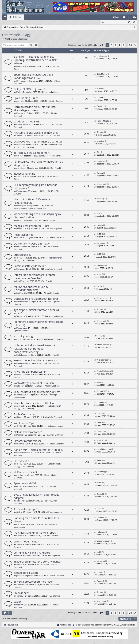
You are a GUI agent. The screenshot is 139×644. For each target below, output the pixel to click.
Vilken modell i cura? (26, 542)
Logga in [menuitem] (130, 18)
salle (18, 386)
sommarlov (21, 247)
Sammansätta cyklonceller (30, 266)
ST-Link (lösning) (24, 336)
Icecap (19, 339)
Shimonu (20, 269)
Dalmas (20, 435)
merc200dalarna (23, 453)
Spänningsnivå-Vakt (26, 483)
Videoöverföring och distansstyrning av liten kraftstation (37, 216)
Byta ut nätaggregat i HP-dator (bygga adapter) (36, 496)
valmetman (21, 605)
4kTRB (19, 238)
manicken (20, 168)
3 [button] (115, 45)
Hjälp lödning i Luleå (26, 98)
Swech (19, 177)
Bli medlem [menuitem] (135, 18)
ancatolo (20, 145)
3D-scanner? (21, 593)
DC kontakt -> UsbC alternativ (32, 244)
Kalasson (20, 536)
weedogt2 (21, 206)
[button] (102, 45)
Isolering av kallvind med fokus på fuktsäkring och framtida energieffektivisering (34, 349)
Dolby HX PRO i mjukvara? (30, 89)
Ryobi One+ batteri (25, 414)
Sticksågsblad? (22, 255)
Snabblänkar (5, 18)
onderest (20, 406)
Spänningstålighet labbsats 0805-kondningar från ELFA (34, 76)
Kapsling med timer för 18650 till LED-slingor (37, 520)
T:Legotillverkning (24, 174)
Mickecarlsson (22, 302)
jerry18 (19, 281)
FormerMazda (22, 125)
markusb (20, 525)
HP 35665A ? (21, 461)
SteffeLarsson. (23, 355)
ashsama (20, 565)
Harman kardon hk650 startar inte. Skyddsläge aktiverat (35, 109)
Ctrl (18, 156)
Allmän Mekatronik (55, 316)
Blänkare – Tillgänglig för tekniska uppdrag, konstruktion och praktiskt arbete (36, 60)
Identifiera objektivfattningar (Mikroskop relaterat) (38, 323)
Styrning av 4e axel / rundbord (32, 553)
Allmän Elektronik (57, 238)
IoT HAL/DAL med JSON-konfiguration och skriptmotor (39, 163)
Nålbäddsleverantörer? (28, 432)
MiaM (19, 92)
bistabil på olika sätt (26, 573)
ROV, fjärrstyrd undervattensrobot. (35, 533)
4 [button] (119, 45)
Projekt (58, 168)
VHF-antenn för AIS (25, 472)
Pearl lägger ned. (24, 235)
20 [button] (130, 45)
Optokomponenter (21, 331)
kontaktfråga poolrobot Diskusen (34, 383)
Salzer (17, 602)
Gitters (19, 417)
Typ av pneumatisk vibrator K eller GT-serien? (37, 312)
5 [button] (123, 45)
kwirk (19, 556)
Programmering (55, 512)
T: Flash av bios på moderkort (32, 153)
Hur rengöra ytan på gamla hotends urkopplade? (35, 187)
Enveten (20, 113)
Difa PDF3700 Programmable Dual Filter (38, 142)
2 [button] (111, 45)
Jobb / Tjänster (57, 101)
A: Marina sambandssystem (30, 372)
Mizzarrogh (21, 191)
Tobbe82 (20, 501)
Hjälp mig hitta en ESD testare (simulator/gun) (32, 201)
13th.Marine (21, 81)
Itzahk (19, 293)
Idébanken (53, 92)
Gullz (19, 512)
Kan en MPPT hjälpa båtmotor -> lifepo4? (38, 450)
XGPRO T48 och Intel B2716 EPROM (35, 361)
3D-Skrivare (55, 136)
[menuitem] (116, 17)
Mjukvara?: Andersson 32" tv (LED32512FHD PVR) (31, 289)
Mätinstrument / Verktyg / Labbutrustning (31, 208)
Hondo (19, 229)
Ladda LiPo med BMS (27, 122)
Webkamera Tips (24, 423)
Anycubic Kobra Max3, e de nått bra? (36, 133)
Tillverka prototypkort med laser (33, 582)
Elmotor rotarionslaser (27, 441)
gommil (19, 101)
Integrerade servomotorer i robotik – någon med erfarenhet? (36, 277)
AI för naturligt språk (26, 509)
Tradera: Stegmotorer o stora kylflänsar (38, 562)
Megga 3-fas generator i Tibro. (32, 226)
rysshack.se (21, 66)
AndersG (20, 585)
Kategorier (17, 17)
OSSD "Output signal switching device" (37, 392)
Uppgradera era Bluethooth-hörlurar (36, 299)
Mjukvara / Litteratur (55, 339)
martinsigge (21, 475)
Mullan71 (20, 444)
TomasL (20, 136)
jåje (18, 220)
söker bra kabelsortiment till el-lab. (35, 403)
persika (19, 576)
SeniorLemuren (23, 545)
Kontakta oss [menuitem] (64, 625)
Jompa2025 (21, 395)
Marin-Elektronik (23, 375)
